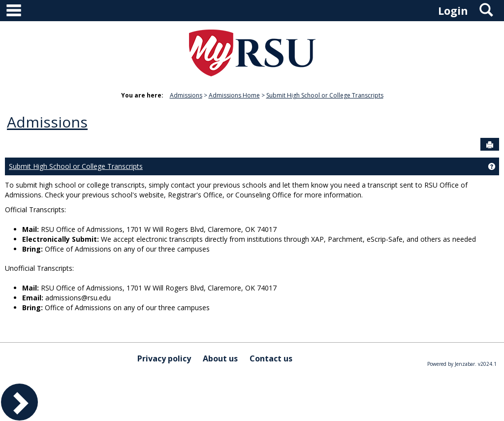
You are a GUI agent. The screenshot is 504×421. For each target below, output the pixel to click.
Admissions (186, 95)
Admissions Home (234, 95)
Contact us (271, 358)
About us (220, 358)
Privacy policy (164, 358)
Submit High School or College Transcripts (325, 95)
